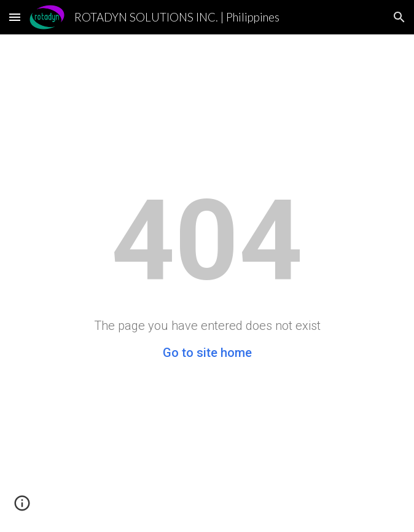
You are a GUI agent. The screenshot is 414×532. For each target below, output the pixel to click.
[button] (15, 17)
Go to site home (207, 353)
